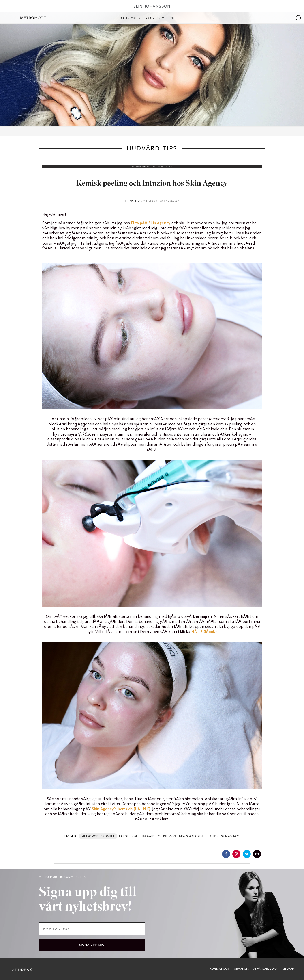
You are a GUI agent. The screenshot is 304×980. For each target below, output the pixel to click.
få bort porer (129, 836)
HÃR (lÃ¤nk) (204, 632)
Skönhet (108, 836)
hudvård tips (151, 836)
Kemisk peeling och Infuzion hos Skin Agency (152, 184)
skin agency (230, 836)
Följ (173, 18)
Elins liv (133, 201)
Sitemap (288, 969)
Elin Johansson (152, 7)
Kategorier (131, 18)
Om (162, 18)
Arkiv (150, 18)
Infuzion (169, 836)
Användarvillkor (266, 969)
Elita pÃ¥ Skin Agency (151, 223)
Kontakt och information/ (229, 969)
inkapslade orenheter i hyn (198, 836)
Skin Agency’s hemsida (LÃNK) (121, 809)
